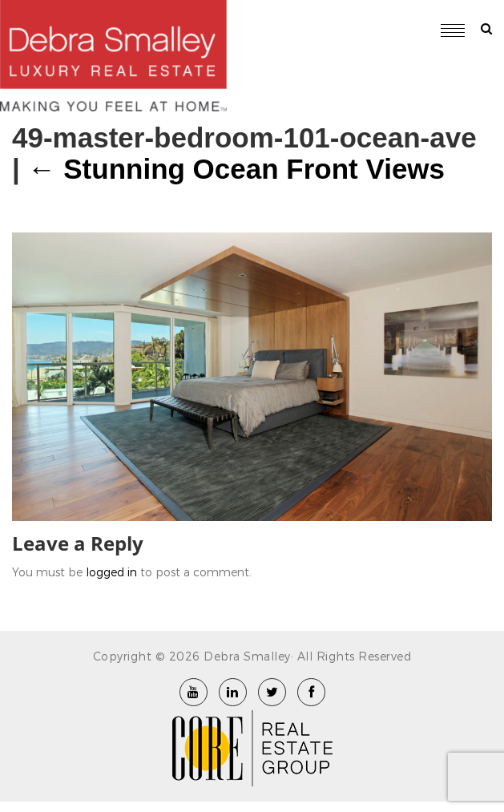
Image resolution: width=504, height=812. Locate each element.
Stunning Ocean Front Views (237, 169)
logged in (111, 572)
